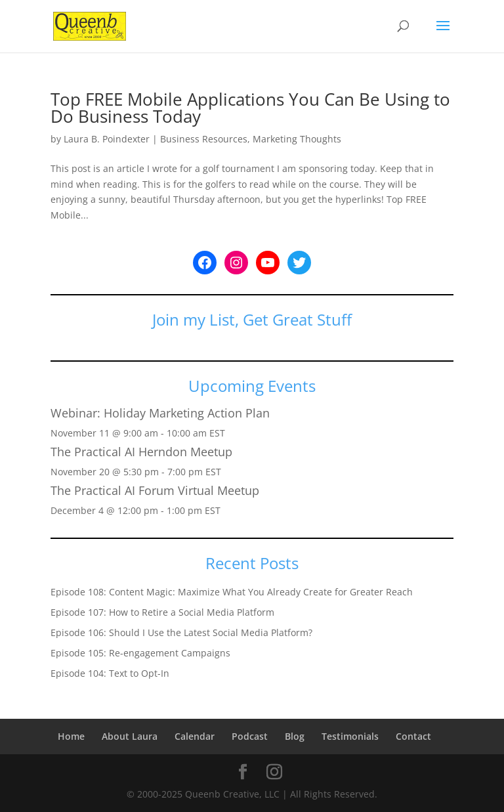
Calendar (195, 736)
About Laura (130, 736)
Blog (295, 736)
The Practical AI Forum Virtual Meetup (155, 490)
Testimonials (350, 736)
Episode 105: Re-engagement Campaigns (140, 653)
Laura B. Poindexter (107, 139)
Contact (413, 736)
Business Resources (204, 139)
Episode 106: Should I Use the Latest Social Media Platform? (181, 632)
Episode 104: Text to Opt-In (110, 673)
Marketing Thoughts (297, 139)
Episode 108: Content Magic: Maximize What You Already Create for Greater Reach (232, 592)
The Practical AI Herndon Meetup (141, 452)
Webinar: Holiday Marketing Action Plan (160, 413)
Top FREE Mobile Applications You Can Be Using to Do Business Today (250, 108)
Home (71, 736)
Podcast (250, 736)
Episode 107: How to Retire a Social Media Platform (162, 612)
